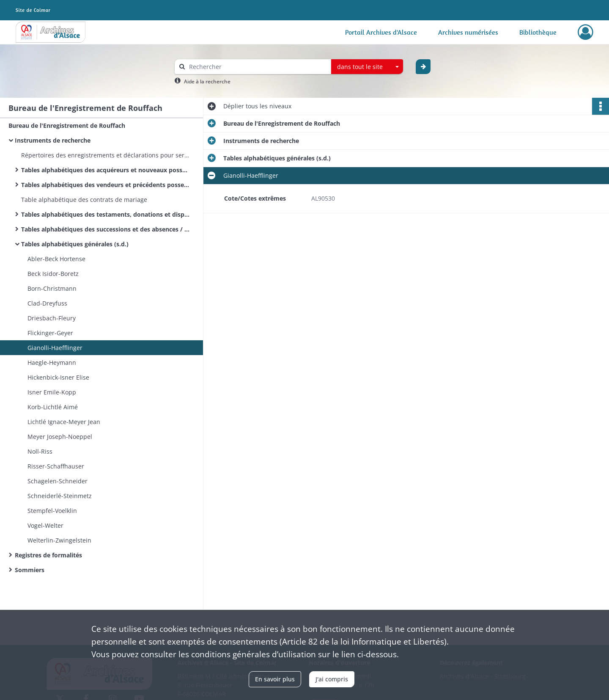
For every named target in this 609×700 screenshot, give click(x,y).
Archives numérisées (468, 32)
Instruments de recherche (53, 140)
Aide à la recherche (207, 81)
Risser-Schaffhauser (56, 466)
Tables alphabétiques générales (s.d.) (75, 244)
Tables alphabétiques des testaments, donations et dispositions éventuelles (106, 214)
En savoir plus (275, 679)
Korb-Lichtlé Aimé (53, 407)
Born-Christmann (52, 288)
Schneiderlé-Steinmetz (60, 496)
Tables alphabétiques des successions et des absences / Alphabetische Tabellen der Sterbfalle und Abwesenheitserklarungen (106, 229)
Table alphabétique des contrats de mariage (84, 200)
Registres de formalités (48, 555)
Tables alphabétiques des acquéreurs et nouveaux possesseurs (106, 170)
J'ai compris (332, 679)
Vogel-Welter (45, 525)
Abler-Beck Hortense (56, 259)
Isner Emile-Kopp (52, 392)
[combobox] (367, 67)
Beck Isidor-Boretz (53, 274)
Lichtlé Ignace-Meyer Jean (64, 422)
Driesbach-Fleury (52, 318)
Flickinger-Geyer (50, 333)
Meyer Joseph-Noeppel (60, 437)
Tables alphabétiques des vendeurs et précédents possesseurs (106, 185)
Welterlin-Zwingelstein (59, 540)
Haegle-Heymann (52, 362)
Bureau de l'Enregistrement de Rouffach (67, 125)
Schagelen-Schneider (58, 481)
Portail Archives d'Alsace (381, 32)
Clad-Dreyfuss (47, 303)
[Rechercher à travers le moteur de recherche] (257, 67)
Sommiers (30, 570)
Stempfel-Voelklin (52, 511)
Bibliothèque (538, 32)
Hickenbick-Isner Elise (58, 377)
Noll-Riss (40, 451)
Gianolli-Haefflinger (55, 348)
